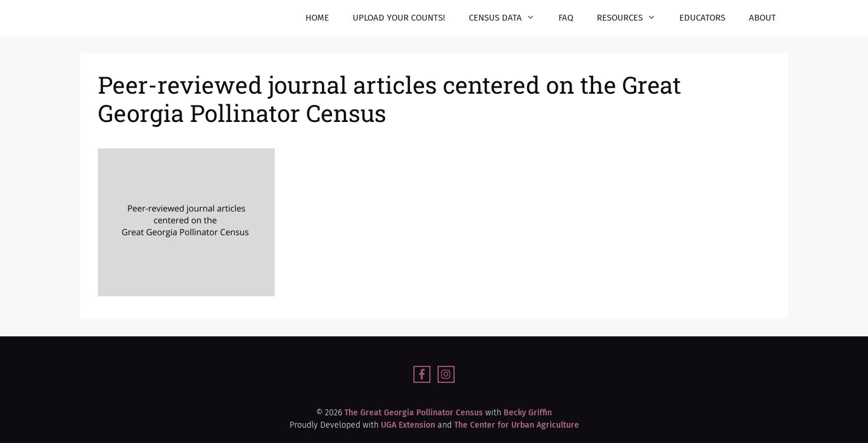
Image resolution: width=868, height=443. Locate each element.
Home (317, 18)
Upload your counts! (399, 18)
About (762, 18)
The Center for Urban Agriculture (517, 425)
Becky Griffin (527, 413)
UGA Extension (408, 425)
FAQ (566, 18)
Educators (702, 18)
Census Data (508, 18)
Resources (632, 18)
